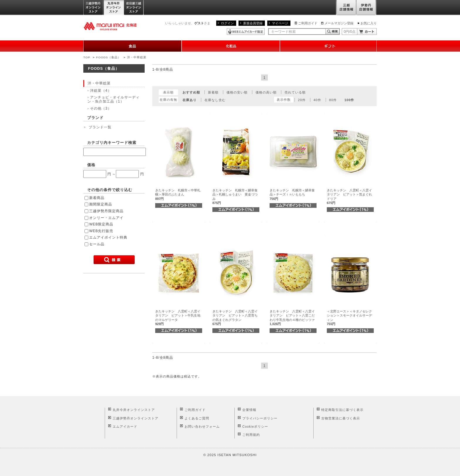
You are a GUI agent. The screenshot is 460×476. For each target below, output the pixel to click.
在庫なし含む (215, 100)
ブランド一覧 (100, 127)
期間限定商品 (101, 204)
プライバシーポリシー (260, 418)
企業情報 (249, 410)
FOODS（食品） (109, 57)
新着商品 (97, 198)
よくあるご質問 (197, 418)
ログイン (227, 23)
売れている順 (295, 92)
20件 (302, 100)
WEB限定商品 (101, 224)
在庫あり (190, 100)
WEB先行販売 (101, 231)
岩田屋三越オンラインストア (134, 8)
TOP (87, 57)
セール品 (97, 244)
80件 (333, 100)
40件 (317, 100)
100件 (349, 100)
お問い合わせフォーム (202, 426)
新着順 (213, 92)
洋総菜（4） (101, 91)
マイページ (280, 23)
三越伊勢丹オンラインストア (94, 8)
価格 (91, 165)
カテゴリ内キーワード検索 (112, 143)
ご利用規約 (251, 435)
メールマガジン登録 (339, 23)
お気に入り (369, 23)
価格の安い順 (237, 92)
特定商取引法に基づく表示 (342, 410)
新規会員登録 (253, 23)
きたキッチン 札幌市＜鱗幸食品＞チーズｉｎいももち (292, 194)
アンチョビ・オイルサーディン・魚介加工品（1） (114, 99)
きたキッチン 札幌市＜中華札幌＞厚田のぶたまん (178, 194)
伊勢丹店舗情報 (366, 8)
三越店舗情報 (346, 8)
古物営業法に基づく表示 (341, 418)
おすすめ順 (191, 92)
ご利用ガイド (308, 23)
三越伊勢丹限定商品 (106, 211)
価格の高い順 (266, 92)
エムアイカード (125, 426)
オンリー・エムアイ (106, 218)
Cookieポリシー (255, 426)
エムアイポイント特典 (108, 237)
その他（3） (101, 108)
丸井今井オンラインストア (114, 8)
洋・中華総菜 (137, 57)
